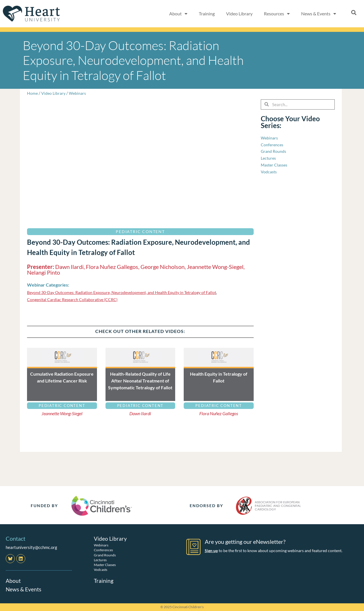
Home (33, 93)
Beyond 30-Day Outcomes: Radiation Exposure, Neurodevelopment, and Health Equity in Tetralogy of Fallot (127, 292)
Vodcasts (101, 570)
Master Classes (105, 565)
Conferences (103, 550)
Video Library (239, 14)
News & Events (24, 589)
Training (207, 14)
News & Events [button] (319, 14)
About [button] (178, 14)
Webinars (79, 93)
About (13, 581)
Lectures (100, 560)
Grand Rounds (105, 555)
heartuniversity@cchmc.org (31, 547)
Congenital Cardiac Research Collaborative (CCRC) (75, 299)
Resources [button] (277, 14)
